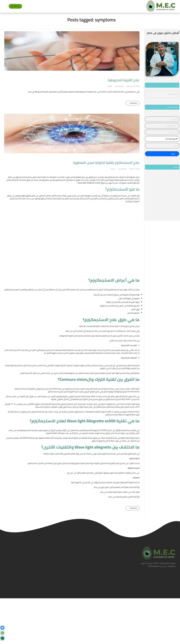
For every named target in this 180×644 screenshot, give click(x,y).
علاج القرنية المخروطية (124, 80)
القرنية (110, 86)
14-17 (13, 404)
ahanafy (119, 86)
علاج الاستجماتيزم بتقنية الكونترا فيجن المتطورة (106, 163)
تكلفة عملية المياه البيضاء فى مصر (114, 492)
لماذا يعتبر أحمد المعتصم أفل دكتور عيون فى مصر (113, 487)
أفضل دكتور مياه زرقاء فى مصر (121, 497)
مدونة (113, 169)
